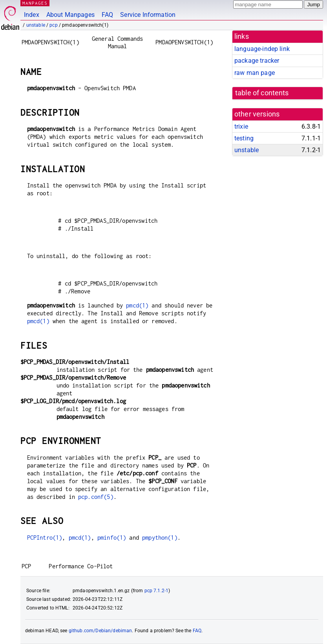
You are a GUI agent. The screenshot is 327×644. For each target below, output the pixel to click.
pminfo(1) (112, 538)
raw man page (255, 73)
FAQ (107, 15)
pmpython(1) (160, 538)
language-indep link (262, 49)
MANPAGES (35, 3)
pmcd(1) (137, 305)
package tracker (257, 61)
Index (32, 15)
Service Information (148, 15)
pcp (53, 25)
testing (244, 138)
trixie (241, 126)
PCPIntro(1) (45, 538)
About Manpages (70, 15)
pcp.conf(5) (96, 497)
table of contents (262, 93)
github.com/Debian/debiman (100, 631)
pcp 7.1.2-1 (157, 591)
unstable (36, 25)
